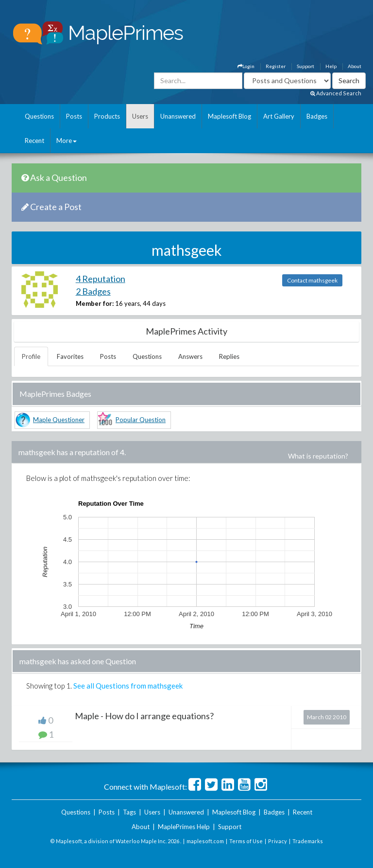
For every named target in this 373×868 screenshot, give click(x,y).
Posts (74, 116)
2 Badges (93, 291)
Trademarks (308, 841)
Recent (34, 141)
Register (276, 66)
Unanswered (178, 116)
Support (305, 66)
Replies (229, 356)
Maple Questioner (59, 420)
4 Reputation (101, 279)
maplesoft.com (205, 841)
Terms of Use (246, 841)
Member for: (95, 303)
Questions (39, 116)
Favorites (70, 356)
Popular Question (141, 420)
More (67, 141)
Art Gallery (279, 116)
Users (140, 116)
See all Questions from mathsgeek (128, 686)
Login (246, 66)
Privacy (278, 841)
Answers (190, 356)
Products (107, 116)
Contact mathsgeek (312, 280)
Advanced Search (336, 93)
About (355, 66)
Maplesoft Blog (229, 116)
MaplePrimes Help (184, 827)
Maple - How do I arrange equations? (144, 716)
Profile (31, 356)
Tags (129, 812)
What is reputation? (318, 456)
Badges (317, 116)
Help (331, 66)
